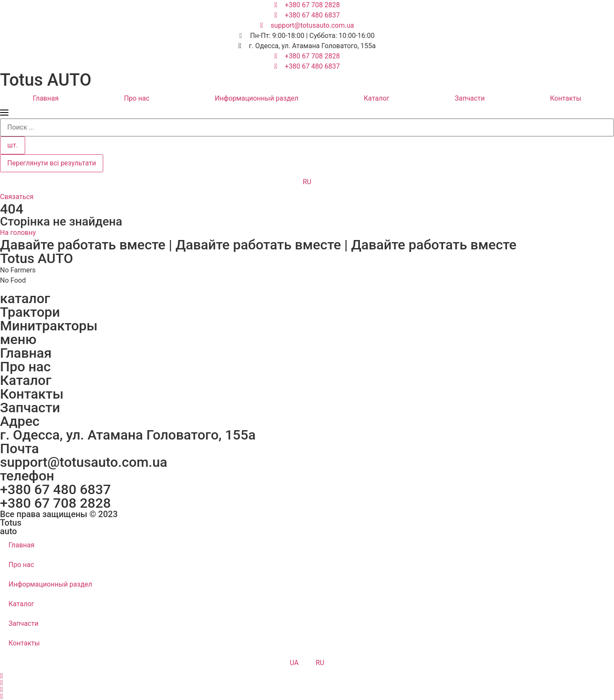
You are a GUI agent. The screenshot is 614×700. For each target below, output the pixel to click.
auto (9, 531)
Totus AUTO (46, 80)
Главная (46, 98)
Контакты (32, 394)
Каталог (377, 98)
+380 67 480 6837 (55, 489)
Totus (11, 523)
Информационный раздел (257, 98)
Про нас (137, 98)
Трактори (30, 312)
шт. (13, 145)
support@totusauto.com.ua (84, 462)
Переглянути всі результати (52, 163)
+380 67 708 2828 (55, 503)
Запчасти (470, 98)
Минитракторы (49, 326)
